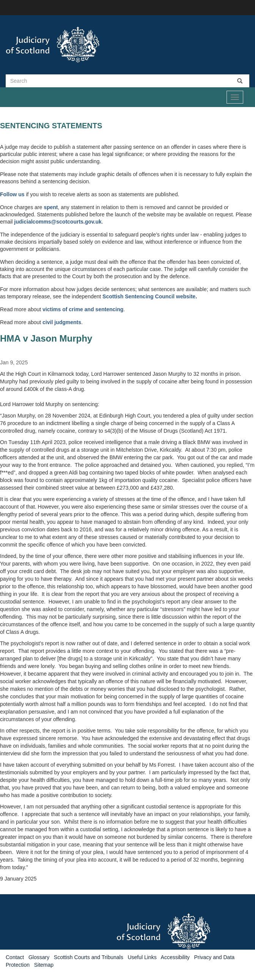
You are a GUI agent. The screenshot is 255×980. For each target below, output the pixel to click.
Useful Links (142, 957)
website (186, 296)
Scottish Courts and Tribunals (89, 957)
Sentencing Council (150, 296)
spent (51, 207)
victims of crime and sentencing (83, 309)
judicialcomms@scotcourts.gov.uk (58, 222)
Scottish (114, 296)
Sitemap (44, 965)
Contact (15, 957)
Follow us (12, 194)
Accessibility (175, 957)
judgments (68, 322)
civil (48, 322)
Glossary (39, 957)
